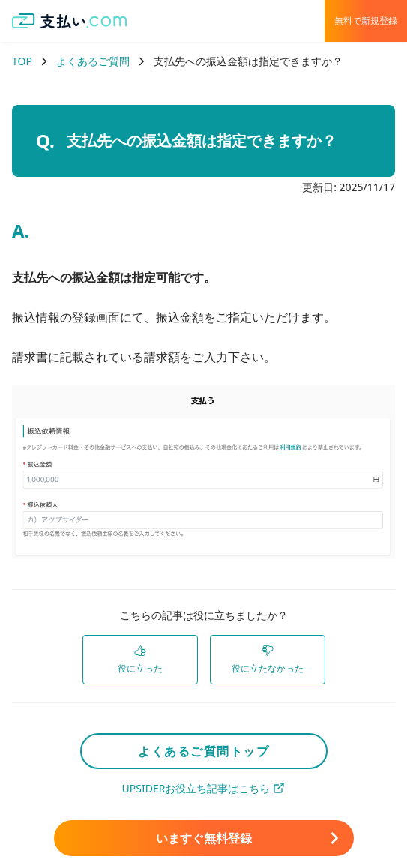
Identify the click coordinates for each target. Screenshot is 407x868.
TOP (22, 61)
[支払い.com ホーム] (70, 21)
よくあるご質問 (93, 61)
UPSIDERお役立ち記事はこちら (204, 788)
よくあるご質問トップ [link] (203, 751)
